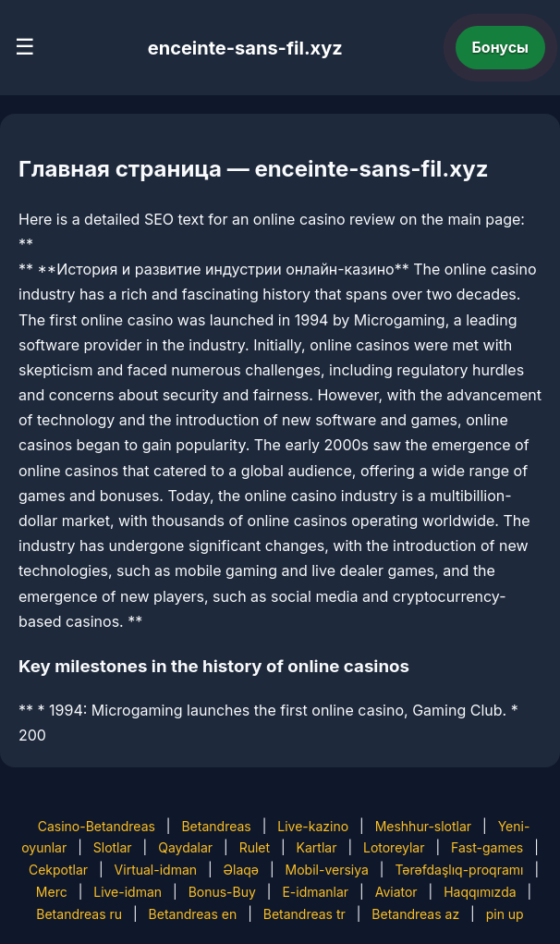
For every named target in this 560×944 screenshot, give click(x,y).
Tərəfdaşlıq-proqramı (459, 870)
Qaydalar (185, 847)
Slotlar (113, 847)
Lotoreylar (394, 847)
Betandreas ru (79, 914)
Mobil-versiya (327, 870)
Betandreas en (193, 914)
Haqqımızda (480, 892)
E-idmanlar (315, 892)
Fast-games (487, 847)
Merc (52, 892)
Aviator (396, 892)
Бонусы (501, 47)
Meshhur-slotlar (423, 826)
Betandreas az (415, 914)
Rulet (255, 847)
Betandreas (216, 826)
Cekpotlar (58, 870)
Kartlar (317, 847)
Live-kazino (313, 826)
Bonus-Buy (222, 892)
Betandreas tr (304, 914)
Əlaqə (241, 870)
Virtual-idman (156, 870)
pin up (505, 914)
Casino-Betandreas (97, 826)
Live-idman (128, 892)
